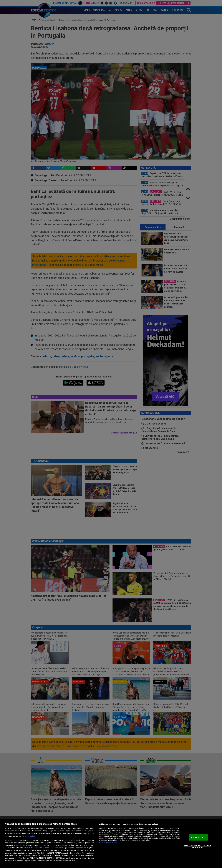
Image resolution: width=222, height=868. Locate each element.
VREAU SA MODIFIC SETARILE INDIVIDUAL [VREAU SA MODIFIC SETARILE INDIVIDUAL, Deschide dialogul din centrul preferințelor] (197, 847)
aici (34, 853)
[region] (111, 844)
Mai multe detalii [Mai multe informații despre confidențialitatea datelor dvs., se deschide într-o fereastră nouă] (28, 836)
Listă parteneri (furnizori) (110, 843)
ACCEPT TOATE (198, 837)
